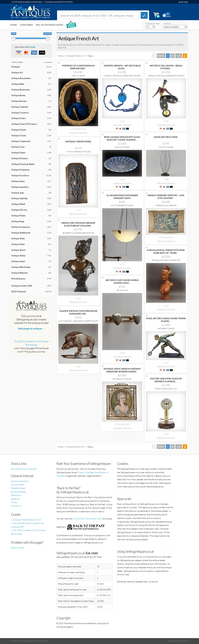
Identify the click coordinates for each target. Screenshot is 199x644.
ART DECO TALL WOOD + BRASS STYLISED (166, 67)
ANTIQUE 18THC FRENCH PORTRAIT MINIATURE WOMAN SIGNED (122, 370)
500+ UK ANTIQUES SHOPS (49, 25)
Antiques (16, 67)
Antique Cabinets (20, 107)
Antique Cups (18, 147)
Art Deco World (166, 328)
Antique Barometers (21, 78)
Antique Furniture (20, 175)
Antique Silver (18, 238)
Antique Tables (18, 255)
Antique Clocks (19, 135)
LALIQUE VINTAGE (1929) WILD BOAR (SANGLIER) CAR (78, 312)
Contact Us (16, 506)
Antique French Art (75, 56)
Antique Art (17, 72)
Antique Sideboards (21, 233)
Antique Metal (18, 204)
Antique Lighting (19, 198)
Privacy (14, 502)
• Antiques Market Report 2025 (26, 520)
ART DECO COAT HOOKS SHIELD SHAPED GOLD (122, 281)
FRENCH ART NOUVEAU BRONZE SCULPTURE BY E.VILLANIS (78, 224)
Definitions (16, 495)
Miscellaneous (18, 279)
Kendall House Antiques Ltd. (166, 260)
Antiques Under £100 (22, 286)
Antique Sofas (18, 244)
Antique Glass (18, 181)
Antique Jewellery (20, 187)
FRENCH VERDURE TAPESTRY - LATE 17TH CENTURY (166, 197)
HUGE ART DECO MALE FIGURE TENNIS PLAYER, (166, 320)
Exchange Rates (18, 492)
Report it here (17, 548)
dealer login (183, 2)
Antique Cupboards (21, 141)
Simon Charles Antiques (78, 152)
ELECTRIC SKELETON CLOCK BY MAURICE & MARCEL (166, 380)
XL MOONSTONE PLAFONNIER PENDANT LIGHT (122, 197)
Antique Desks (18, 153)
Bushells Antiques (122, 379)
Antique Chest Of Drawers (24, 124)
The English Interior (166, 205)
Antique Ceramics (20, 113)
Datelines (15, 499)
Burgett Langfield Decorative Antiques (78, 234)
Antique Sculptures (21, 227)
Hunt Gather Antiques (122, 205)
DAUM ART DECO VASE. (166, 137)
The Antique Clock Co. (166, 389)
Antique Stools (18, 250)
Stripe (32, 47)
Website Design (18, 488)
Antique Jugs (18, 193)
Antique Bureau (19, 101)
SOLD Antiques (19, 291)
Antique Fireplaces (20, 170)
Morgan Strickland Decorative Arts (122, 76)
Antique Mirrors (19, 210)
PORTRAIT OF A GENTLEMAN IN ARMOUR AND (78, 67)
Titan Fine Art (78, 76)
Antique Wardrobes (21, 267)
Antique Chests (19, 130)
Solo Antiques (122, 147)
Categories (26, 25)
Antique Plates (18, 216)
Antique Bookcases (21, 90)
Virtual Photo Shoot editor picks (87, 519)
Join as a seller (18, 484)
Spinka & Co (122, 290)
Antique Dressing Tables (23, 164)
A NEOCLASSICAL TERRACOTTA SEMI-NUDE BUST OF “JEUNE (166, 251)
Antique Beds (18, 84)
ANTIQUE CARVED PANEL (78, 141)
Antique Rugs (18, 221)
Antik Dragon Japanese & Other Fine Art (78, 321)
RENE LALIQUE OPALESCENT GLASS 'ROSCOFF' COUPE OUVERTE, (122, 138)
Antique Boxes (18, 95)
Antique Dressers (20, 158)
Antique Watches (20, 273)
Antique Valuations (20, 481)
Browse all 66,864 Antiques (24, 469)
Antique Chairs (19, 118)
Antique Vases (18, 261)
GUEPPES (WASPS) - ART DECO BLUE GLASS (122, 67)
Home (14, 25)
